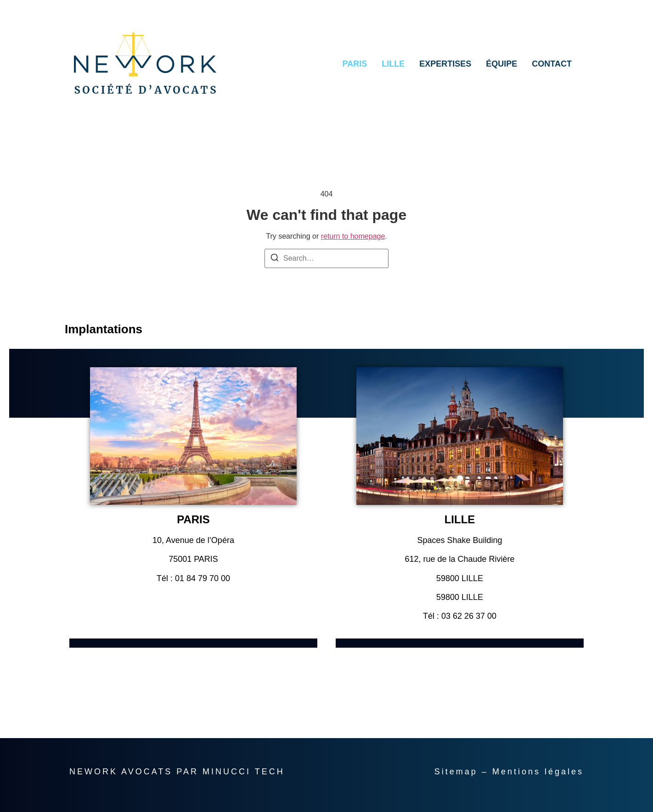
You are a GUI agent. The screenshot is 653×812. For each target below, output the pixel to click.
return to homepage (353, 236)
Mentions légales (538, 772)
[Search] (275, 259)
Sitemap (456, 772)
